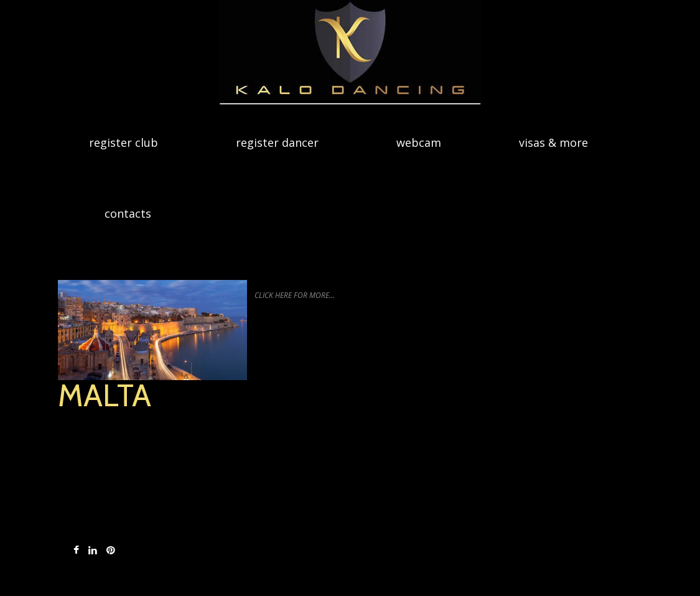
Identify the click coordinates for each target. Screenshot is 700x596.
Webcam (419, 142)
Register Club (124, 142)
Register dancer (277, 142)
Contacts (128, 213)
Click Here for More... (295, 295)
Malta (105, 395)
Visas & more (553, 142)
